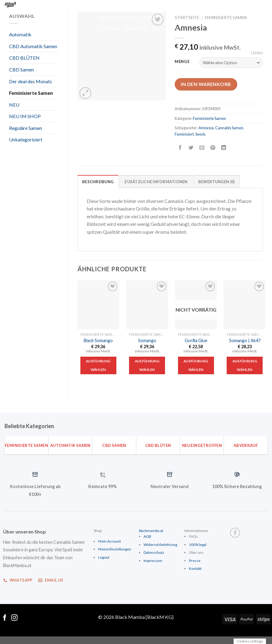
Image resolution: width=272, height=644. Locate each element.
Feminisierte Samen (31, 93)
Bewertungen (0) (217, 182)
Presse (195, 561)
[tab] (98, 181)
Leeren (257, 53)
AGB (147, 536)
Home (113, 6)
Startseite (187, 18)
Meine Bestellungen (115, 549)
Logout (104, 557)
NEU (14, 105)
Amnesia (206, 128)
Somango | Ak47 (245, 340)
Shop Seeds (137, 29)
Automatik (20, 34)
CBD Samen (21, 69)
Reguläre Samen (26, 128)
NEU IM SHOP (25, 116)
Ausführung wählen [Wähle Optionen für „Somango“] (147, 365)
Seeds (200, 134)
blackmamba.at (151, 531)
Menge (182, 62)
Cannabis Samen (229, 128)
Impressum (153, 561)
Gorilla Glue (196, 340)
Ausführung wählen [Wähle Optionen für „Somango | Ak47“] (245, 365)
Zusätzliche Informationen (156, 182)
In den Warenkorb (206, 84)
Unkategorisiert (26, 139)
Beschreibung (98, 182)
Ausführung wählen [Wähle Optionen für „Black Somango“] (98, 365)
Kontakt (151, 18)
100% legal (198, 545)
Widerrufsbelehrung (160, 545)
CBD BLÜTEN (24, 58)
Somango (147, 340)
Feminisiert (184, 134)
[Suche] (100, 6)
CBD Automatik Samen (33, 46)
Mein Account (110, 541)
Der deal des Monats (31, 81)
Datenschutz (154, 552)
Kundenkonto (158, 6)
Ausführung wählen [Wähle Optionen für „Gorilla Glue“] (196, 365)
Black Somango (98, 340)
